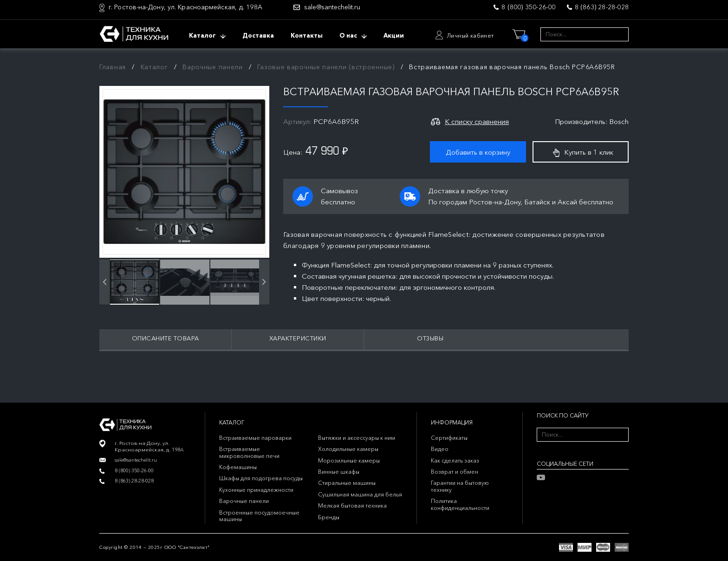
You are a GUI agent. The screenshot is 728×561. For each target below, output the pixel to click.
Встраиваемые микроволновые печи (249, 452)
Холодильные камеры (348, 449)
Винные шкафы (339, 472)
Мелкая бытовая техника (352, 506)
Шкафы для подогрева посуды (261, 478)
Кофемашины (238, 467)
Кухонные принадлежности (256, 490)
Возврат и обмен (455, 472)
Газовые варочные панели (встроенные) (326, 67)
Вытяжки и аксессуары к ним (357, 438)
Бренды (329, 517)
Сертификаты (449, 438)
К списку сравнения (477, 121)
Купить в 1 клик (583, 152)
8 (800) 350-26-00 (528, 7)
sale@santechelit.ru (332, 7)
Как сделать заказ (455, 460)
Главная (113, 67)
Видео (440, 449)
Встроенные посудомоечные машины (259, 516)
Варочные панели (213, 67)
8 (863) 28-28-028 (602, 7)
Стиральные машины (347, 483)
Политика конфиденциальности (460, 504)
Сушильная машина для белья (360, 494)
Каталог (154, 67)
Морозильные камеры (349, 460)
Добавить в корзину (478, 152)
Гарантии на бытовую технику (460, 486)
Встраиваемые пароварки (255, 438)
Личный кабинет (470, 36)
